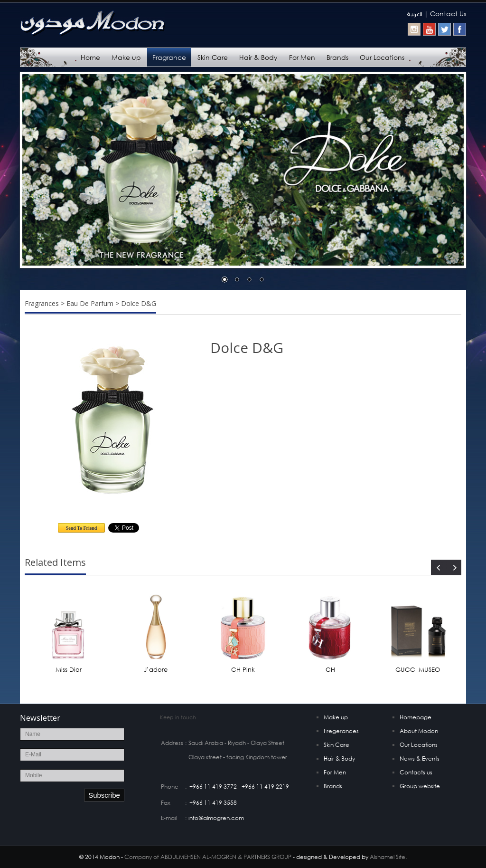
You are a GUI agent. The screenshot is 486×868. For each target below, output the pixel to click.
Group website (420, 786)
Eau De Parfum (90, 303)
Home (90, 57)
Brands (337, 57)
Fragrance (169, 57)
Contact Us (448, 14)
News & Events (420, 758)
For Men (302, 57)
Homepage (416, 717)
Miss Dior (69, 670)
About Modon (419, 731)
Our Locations (382, 57)
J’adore (156, 670)
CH (330, 670)
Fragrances (42, 303)
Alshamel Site (388, 857)
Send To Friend (82, 528)
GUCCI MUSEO (418, 670)
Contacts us (416, 772)
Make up (126, 57)
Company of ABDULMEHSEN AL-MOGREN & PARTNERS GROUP (208, 857)
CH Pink (243, 670)
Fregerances (341, 731)
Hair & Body (258, 57)
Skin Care (213, 57)
